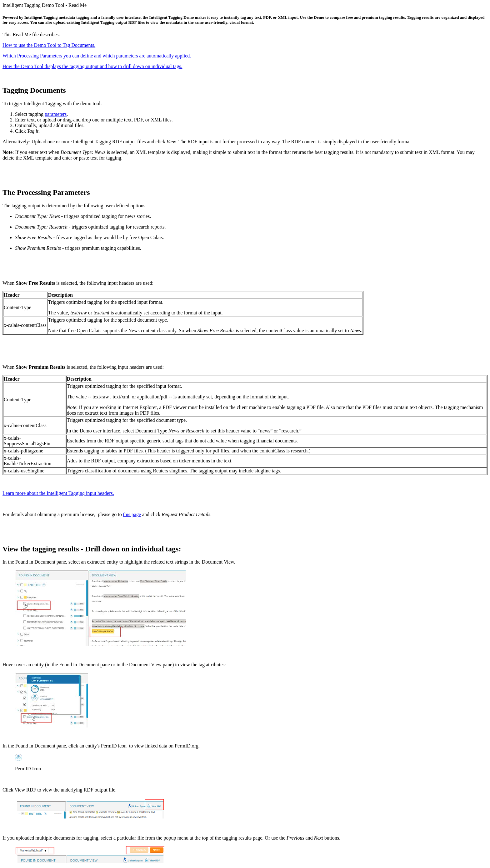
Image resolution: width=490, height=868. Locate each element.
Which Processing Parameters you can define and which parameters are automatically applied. (97, 56)
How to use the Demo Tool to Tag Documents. (49, 45)
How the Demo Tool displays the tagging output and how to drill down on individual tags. (92, 66)
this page (132, 514)
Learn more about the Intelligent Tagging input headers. (58, 493)
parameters (56, 114)
